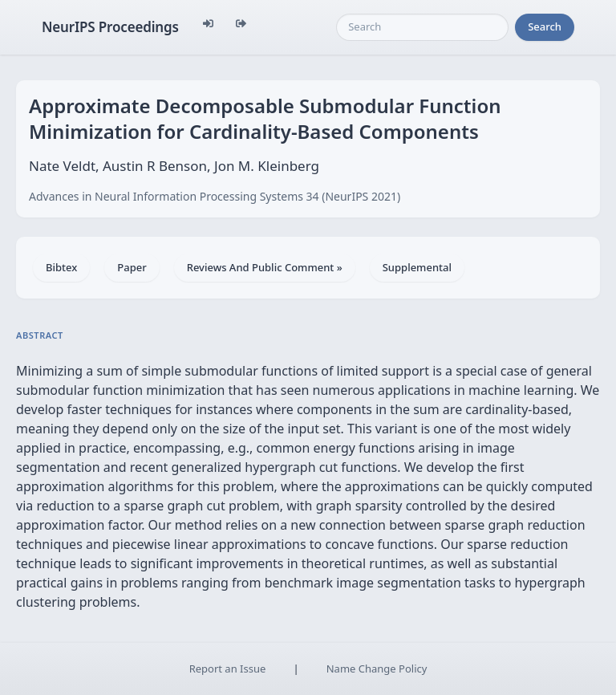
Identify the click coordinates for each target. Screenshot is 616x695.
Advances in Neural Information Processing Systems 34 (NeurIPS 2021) (215, 196)
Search (545, 26)
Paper (132, 267)
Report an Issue (228, 669)
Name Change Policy (377, 669)
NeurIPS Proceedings (110, 27)
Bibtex (61, 267)
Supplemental (417, 267)
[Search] (422, 27)
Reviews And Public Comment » (265, 267)
